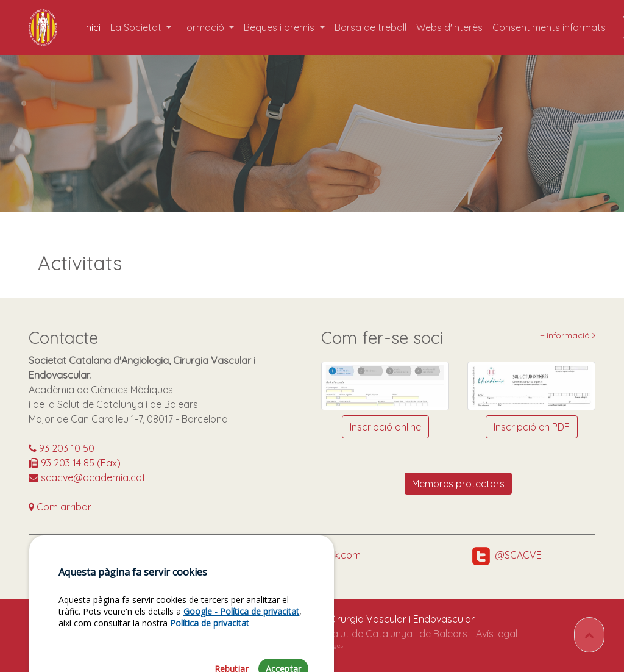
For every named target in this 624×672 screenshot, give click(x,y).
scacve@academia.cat (87, 477)
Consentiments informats (549, 27)
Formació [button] (204, 27)
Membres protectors (458, 484)
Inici (95, 27)
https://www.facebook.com (288, 555)
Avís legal (497, 634)
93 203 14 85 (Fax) (75, 463)
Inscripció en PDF (532, 427)
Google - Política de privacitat (241, 638)
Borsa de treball (370, 27)
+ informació (568, 336)
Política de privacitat (210, 649)
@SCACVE (507, 555)
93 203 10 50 (62, 448)
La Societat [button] (137, 27)
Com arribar (60, 507)
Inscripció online (385, 427)
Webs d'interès (449, 27)
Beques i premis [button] (280, 27)
